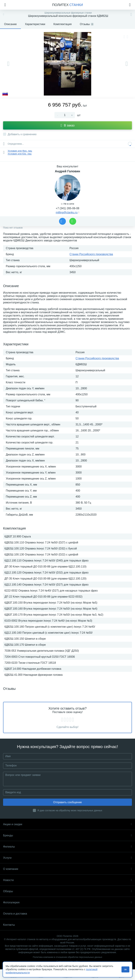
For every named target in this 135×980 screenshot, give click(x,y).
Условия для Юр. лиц (20, 154)
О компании (67, 869)
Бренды (67, 835)
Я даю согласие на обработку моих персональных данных (70, 810)
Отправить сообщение (67, 802)
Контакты (67, 925)
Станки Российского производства (91, 254)
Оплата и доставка (67, 914)
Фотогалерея (67, 902)
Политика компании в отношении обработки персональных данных (67, 957)
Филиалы (67, 847)
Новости (67, 880)
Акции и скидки (67, 824)
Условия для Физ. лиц (20, 151)
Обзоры (67, 891)
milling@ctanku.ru (67, 212)
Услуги (67, 858)
